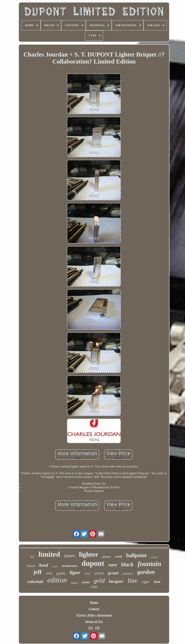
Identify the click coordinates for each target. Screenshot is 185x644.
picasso (107, 557)
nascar (74, 583)
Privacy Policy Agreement (94, 615)
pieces (99, 573)
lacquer (116, 581)
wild (94, 587)
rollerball (35, 582)
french (31, 566)
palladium (128, 574)
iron (157, 582)
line (132, 580)
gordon (146, 572)
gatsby (61, 573)
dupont (93, 563)
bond (44, 565)
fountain (149, 564)
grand (113, 573)
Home (94, 602)
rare (113, 565)
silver (87, 574)
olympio (154, 557)
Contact (94, 609)
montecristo (70, 566)
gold (99, 580)
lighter (89, 554)
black (127, 564)
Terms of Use (94, 621)
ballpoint (136, 555)
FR (97, 628)
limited (49, 554)
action (86, 582)
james (70, 556)
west (49, 573)
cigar (145, 582)
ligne (75, 572)
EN (91, 628)
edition (57, 580)
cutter (55, 566)
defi (32, 557)
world (118, 557)
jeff (37, 572)
